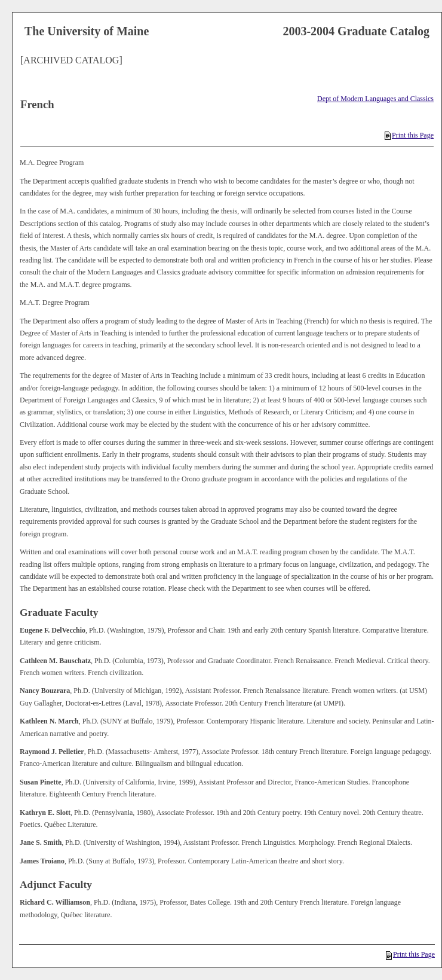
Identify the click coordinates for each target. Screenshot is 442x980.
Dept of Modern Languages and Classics (375, 99)
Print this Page (409, 135)
